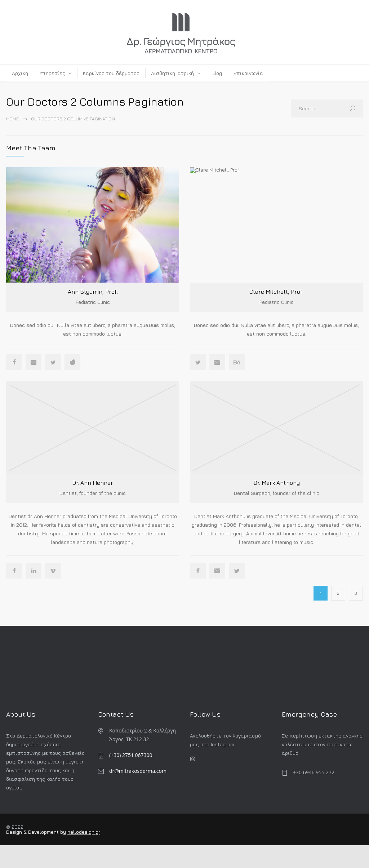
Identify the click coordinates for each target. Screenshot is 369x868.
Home (12, 119)
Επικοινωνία (248, 73)
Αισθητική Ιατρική (172, 73)
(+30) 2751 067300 (131, 755)
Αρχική (20, 73)
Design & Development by (37, 831)
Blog (217, 73)
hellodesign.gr (84, 831)
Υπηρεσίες (52, 73)
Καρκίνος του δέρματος (111, 73)
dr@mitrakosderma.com (138, 770)
